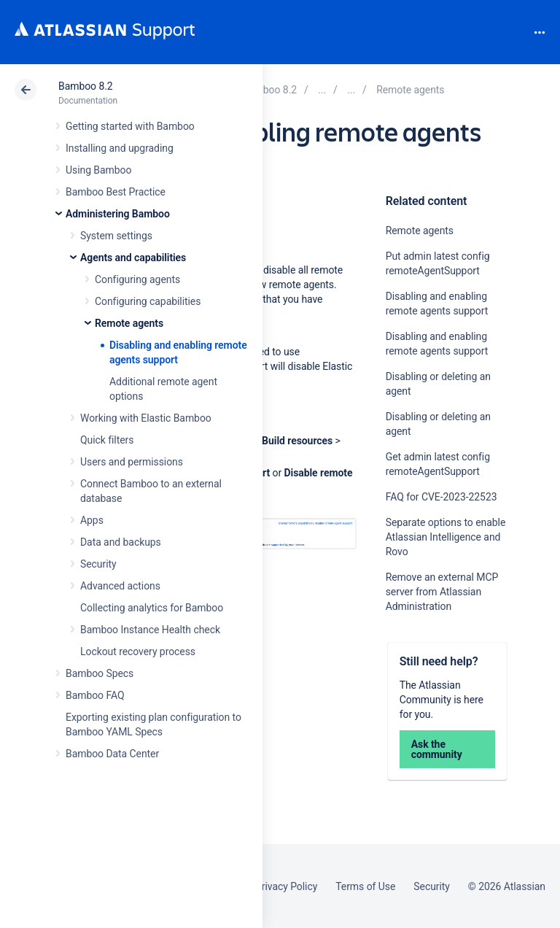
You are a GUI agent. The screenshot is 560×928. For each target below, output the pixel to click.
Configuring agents (137, 279)
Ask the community (437, 749)
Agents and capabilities (133, 258)
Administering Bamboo (118, 214)
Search (515, 32)
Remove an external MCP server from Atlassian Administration (442, 592)
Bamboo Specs (100, 673)
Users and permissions (132, 462)
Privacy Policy (286, 886)
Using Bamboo (98, 170)
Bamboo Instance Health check (150, 630)
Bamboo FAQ (95, 695)
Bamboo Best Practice (116, 192)
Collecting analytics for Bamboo (152, 608)
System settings (116, 236)
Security (98, 564)
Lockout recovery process (138, 651)
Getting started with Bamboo (130, 126)
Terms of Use (365, 886)
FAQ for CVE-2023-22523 (442, 497)
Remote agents (129, 323)
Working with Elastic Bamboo (146, 418)
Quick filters (107, 440)
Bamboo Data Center (112, 754)
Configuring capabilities (148, 301)
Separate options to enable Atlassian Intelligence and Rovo (446, 537)
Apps (92, 520)
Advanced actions (120, 586)
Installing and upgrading (120, 148)
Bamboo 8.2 (86, 86)
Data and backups (121, 542)
